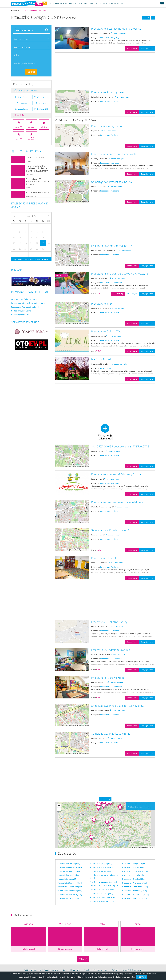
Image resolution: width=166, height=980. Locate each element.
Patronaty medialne (101, 970)
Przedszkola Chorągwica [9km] (135, 871)
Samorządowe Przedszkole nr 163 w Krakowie (119, 706)
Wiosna (28, 924)
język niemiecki (24, 97)
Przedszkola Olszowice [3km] (69, 883)
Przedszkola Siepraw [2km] (69, 863)
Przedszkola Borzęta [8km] (133, 867)
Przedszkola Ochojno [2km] (69, 871)
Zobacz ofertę (132, 48)
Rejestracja (137, 970)
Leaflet (67, 112)
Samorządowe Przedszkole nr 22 (111, 734)
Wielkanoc (65, 924)
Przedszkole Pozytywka (37, 192)
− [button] (59, 809)
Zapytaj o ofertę (147, 48)
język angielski (42, 109)
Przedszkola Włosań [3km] (68, 875)
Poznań (28, 161)
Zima (138, 924)
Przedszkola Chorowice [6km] (102, 890)
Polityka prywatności (32, 970)
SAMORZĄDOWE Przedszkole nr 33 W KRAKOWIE (120, 446)
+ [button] (59, 806)
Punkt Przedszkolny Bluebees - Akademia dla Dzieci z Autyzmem (37, 168)
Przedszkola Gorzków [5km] (101, 871)
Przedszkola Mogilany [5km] (102, 867)
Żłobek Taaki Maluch (36, 157)
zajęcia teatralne (24, 109)
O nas (65, 970)
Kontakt (126, 970)
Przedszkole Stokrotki (104, 558)
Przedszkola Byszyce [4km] (101, 863)
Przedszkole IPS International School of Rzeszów (37, 181)
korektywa (23, 103)
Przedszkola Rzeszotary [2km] (70, 867)
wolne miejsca (62, 275)
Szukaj (31, 72)
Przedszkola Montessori (110, 163)
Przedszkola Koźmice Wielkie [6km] (105, 886)
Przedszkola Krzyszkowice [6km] (103, 882)
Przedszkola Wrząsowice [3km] (70, 887)
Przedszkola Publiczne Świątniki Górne (27, 307)
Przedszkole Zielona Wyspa (108, 331)
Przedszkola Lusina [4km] (68, 898)
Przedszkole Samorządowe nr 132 (112, 246)
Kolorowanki (23, 915)
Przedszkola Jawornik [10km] (134, 891)
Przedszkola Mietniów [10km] (134, 898)
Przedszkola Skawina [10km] (134, 879)
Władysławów (31, 196)
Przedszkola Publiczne (110, 101)
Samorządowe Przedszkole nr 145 (112, 182)
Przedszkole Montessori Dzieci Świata (114, 154)
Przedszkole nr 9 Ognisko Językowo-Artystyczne (120, 274)
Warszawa (29, 175)
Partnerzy (116, 970)
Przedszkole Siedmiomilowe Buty (111, 650)
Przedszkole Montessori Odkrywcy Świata (116, 474)
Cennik (87, 970)
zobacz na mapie (120, 33)
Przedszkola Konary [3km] (68, 879)
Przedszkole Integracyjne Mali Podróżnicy (116, 29)
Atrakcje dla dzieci (108, 368)
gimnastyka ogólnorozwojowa (43, 97)
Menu (162, 4)
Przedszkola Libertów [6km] (101, 893)
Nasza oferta (76, 970)
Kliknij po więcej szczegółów (125, 977)
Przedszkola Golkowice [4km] (70, 894)
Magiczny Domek (101, 359)
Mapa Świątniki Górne (20, 315)
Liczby (101, 924)
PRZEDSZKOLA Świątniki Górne (24, 299)
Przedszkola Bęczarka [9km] (134, 875)
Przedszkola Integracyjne (111, 37)
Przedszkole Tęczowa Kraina (108, 678)
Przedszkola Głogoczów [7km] (135, 863)
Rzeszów (29, 188)
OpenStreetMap (76, 112)
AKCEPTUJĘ (141, 977)
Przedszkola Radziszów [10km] (135, 887)
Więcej (83, 959)
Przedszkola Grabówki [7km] (102, 901)
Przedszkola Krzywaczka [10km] (135, 894)
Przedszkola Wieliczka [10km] (134, 883)
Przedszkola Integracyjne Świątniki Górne (28, 303)
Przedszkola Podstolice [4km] (70, 891)
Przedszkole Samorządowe (107, 92)
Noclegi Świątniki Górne (21, 311)
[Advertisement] (105, 72)
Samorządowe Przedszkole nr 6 (110, 530)
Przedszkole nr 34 (102, 304)
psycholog (43, 103)
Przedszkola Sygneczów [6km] (102, 897)
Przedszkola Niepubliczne (111, 283)
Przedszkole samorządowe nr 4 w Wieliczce (117, 502)
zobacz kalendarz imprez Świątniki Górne (33, 259)
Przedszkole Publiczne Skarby (109, 622)
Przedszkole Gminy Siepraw (108, 126)
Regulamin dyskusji (52, 970)
